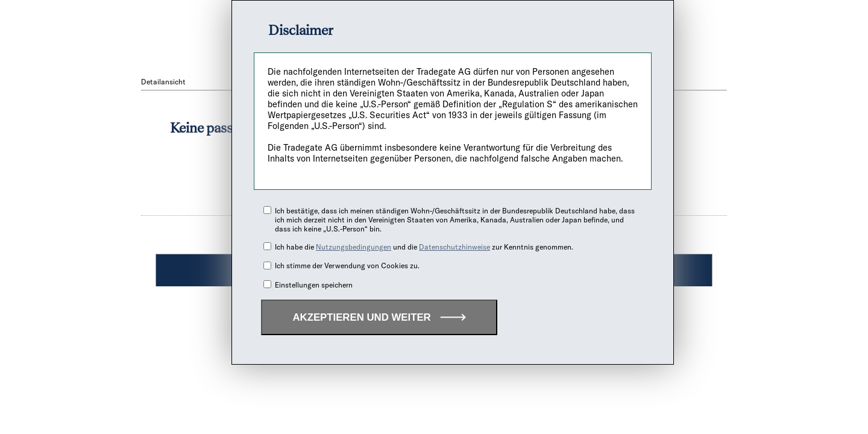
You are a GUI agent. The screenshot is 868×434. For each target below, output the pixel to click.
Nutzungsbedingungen (354, 247)
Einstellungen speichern (314, 285)
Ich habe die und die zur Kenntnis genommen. (424, 247)
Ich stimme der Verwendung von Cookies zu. (347, 266)
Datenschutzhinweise (454, 247)
